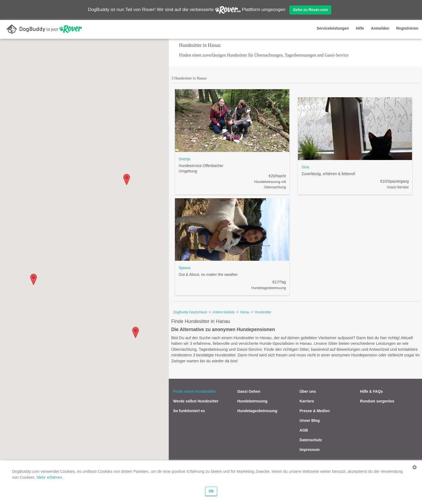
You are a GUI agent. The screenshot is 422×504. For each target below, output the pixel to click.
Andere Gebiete (224, 312)
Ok (211, 491)
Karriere (307, 401)
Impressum (310, 450)
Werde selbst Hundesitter (196, 401)
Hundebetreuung (252, 401)
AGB (304, 430)
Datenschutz (311, 440)
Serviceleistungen (333, 28)
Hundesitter (263, 312)
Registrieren (407, 28)
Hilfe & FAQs (372, 391)
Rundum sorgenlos (377, 401)
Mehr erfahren (49, 477)
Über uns (308, 391)
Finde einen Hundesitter (194, 391)
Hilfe (360, 28)
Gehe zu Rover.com (310, 10)
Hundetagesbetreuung (257, 411)
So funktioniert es (189, 411)
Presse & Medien (315, 411)
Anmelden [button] (380, 28)
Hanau (245, 312)
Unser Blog (310, 420)
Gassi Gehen (249, 391)
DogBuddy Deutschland (190, 312)
